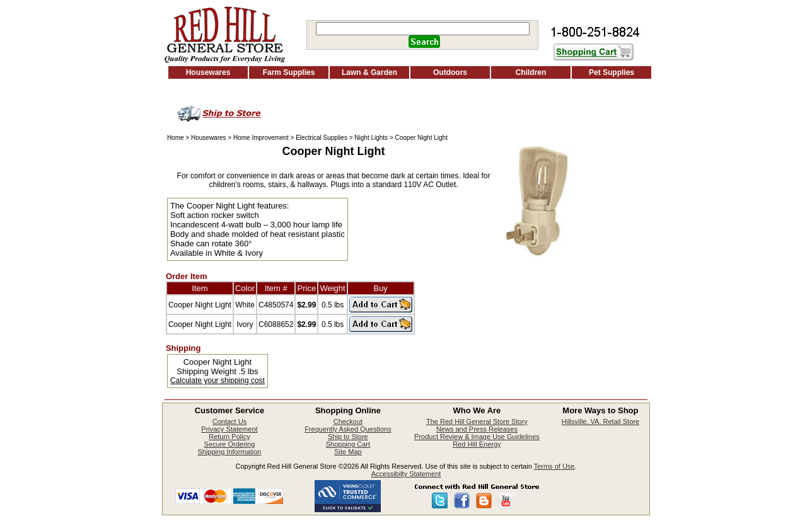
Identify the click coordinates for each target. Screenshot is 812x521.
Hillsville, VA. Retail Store (600, 421)
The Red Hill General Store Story (477, 421)
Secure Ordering (230, 444)
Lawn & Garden (369, 72)
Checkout (348, 421)
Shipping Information (229, 452)
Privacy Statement (229, 429)
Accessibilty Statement (406, 474)
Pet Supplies (612, 72)
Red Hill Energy (477, 444)
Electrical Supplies (322, 138)
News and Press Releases (477, 429)
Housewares (208, 72)
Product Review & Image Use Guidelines (477, 437)
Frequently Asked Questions (348, 429)
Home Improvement (261, 138)
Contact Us (229, 421)
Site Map (348, 452)
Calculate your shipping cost (217, 381)
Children (531, 72)
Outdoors (450, 72)
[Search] (423, 29)
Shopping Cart (348, 444)
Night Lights (371, 138)
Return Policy (229, 437)
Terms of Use (554, 466)
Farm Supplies (289, 72)
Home (176, 138)
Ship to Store (348, 437)
